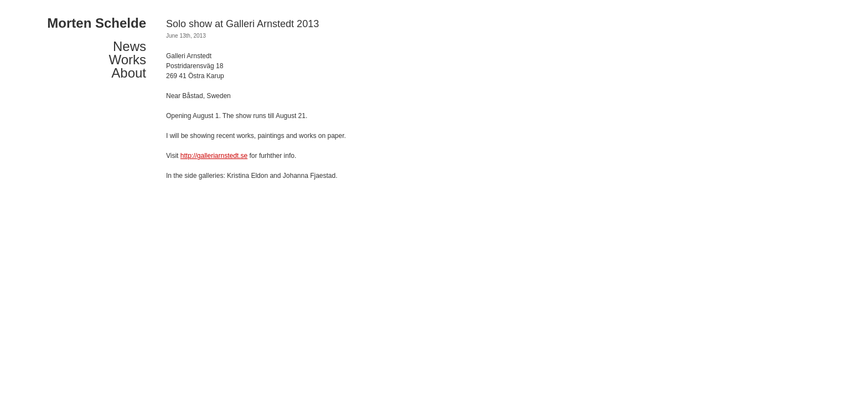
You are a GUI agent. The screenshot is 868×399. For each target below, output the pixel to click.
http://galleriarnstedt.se (214, 156)
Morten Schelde (97, 23)
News (130, 47)
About (129, 73)
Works (127, 60)
